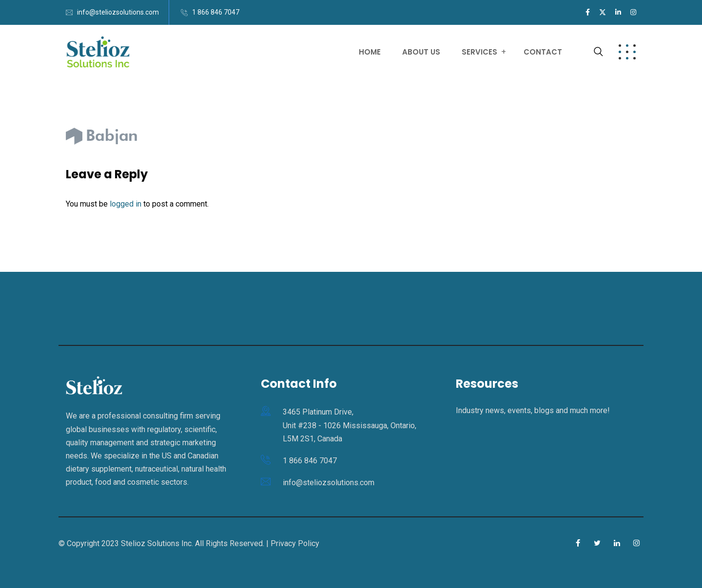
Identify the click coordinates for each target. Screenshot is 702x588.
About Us (421, 52)
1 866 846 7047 (216, 12)
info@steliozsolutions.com (118, 12)
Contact (543, 52)
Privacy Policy (295, 543)
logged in (126, 204)
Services (479, 52)
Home (370, 52)
